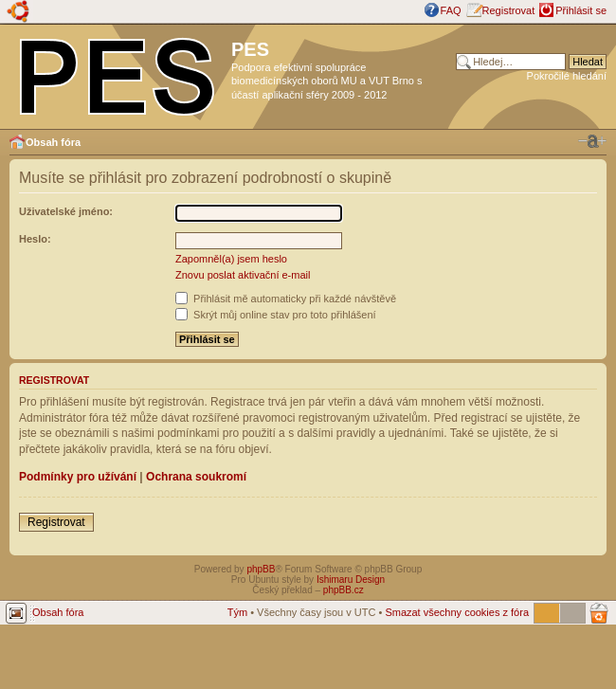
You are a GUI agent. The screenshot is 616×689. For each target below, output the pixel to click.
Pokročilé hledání (567, 76)
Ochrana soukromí (196, 477)
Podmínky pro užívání (78, 477)
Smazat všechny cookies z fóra (457, 612)
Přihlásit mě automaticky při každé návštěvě (286, 299)
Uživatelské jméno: (66, 211)
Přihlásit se (581, 10)
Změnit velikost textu (592, 141)
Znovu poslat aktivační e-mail (243, 275)
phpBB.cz (344, 590)
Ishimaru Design (351, 580)
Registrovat (509, 10)
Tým (237, 612)
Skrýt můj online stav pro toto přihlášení (276, 315)
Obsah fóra (53, 142)
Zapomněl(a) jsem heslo (231, 259)
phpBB (261, 569)
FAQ (451, 10)
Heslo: (35, 239)
